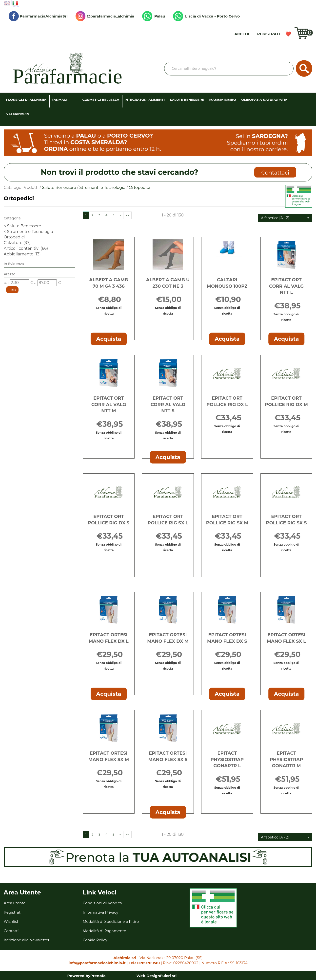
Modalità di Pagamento (104, 931)
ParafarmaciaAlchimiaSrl (38, 16)
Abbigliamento (22, 254)
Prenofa (98, 976)
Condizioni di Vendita (102, 903)
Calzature (17, 243)
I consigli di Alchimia (26, 100)
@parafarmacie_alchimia (105, 16)
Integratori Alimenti (145, 100)
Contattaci (275, 173)
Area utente (15, 903)
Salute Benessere (187, 100)
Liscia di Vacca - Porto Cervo (206, 16)
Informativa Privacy (100, 912)
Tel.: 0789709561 (144, 963)
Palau (154, 16)
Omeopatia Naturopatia (264, 100)
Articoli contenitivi (26, 248)
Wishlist (288, 34)
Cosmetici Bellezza (101, 100)
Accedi (242, 34)
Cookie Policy (95, 940)
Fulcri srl (168, 976)
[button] (285, 218)
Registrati (269, 34)
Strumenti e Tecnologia (102, 187)
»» (127, 215)
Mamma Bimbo (223, 100)
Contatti (11, 931)
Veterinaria (18, 114)
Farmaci (59, 100)
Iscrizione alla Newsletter (27, 940)
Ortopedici (14, 237)
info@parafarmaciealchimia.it (97, 963)
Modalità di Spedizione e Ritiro (111, 921)
